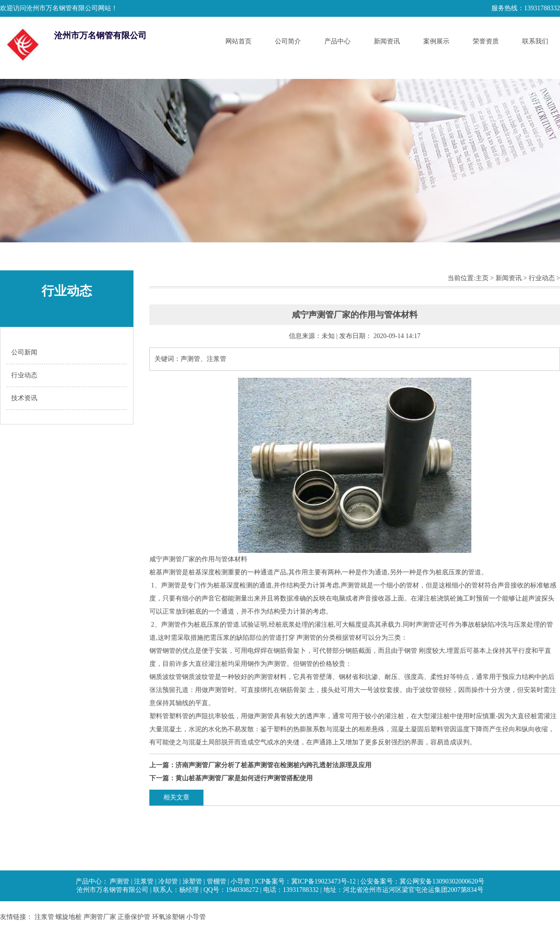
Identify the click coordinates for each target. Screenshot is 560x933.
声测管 (119, 881)
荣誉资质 (486, 41)
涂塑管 (192, 881)
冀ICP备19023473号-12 (323, 881)
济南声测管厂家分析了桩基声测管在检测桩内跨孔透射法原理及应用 (273, 765)
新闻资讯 (387, 41)
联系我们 (535, 41)
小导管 (240, 881)
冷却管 (168, 881)
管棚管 (217, 881)
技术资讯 (24, 398)
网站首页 (238, 41)
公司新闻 (24, 352)
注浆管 (144, 881)
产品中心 (337, 41)
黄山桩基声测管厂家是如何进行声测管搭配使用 (244, 778)
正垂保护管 (134, 917)
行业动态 (24, 375)
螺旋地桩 (69, 917)
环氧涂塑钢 (168, 917)
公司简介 (288, 41)
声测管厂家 (100, 917)
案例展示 (436, 41)
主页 (482, 278)
